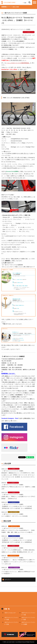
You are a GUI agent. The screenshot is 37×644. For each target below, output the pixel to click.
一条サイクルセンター (10, 613)
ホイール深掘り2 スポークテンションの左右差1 (15, 516)
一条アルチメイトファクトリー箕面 (28, 619)
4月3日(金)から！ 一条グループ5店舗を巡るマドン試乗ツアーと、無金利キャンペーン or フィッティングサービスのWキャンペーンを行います (18, 562)
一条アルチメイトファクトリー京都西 (28, 623)
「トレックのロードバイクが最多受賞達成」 (18, 63)
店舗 (25, 3)
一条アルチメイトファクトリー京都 (11, 619)
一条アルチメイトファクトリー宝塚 (11, 623)
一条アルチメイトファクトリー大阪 (28, 614)
